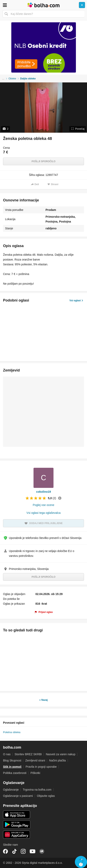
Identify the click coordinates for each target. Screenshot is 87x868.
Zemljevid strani (35, 760)
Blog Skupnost (12, 760)
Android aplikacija (17, 825)
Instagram (23, 851)
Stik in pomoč (12, 767)
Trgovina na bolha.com (37, 790)
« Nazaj (43, 700)
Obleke (12, 79)
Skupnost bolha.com (42, 851)
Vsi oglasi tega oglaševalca (43, 513)
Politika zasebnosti (15, 773)
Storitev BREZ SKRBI (28, 754)
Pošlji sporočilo (43, 161)
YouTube (32, 851)
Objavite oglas (46, 796)
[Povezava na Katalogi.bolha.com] (43, 47)
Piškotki (35, 773)
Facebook (5, 851)
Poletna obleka (12, 732)
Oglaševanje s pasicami (18, 796)
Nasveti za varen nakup (61, 754)
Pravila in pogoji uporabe (41, 767)
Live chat (81, 862)
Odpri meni (5, 5)
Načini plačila (57, 760)
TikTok (14, 851)
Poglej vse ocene (43, 505)
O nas (7, 754)
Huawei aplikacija (17, 835)
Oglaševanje (11, 790)
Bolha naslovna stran (43, 5)
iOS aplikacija (17, 815)
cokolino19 (43, 492)
